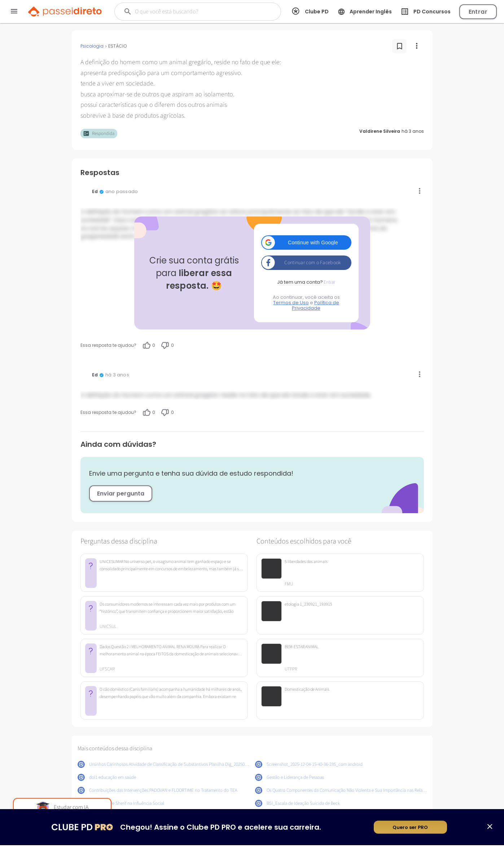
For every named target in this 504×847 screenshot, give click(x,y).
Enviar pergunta (121, 494)
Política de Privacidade (315, 305)
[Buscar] (193, 12)
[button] (306, 243)
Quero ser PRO (410, 829)
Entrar (478, 12)
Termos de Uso (291, 303)
